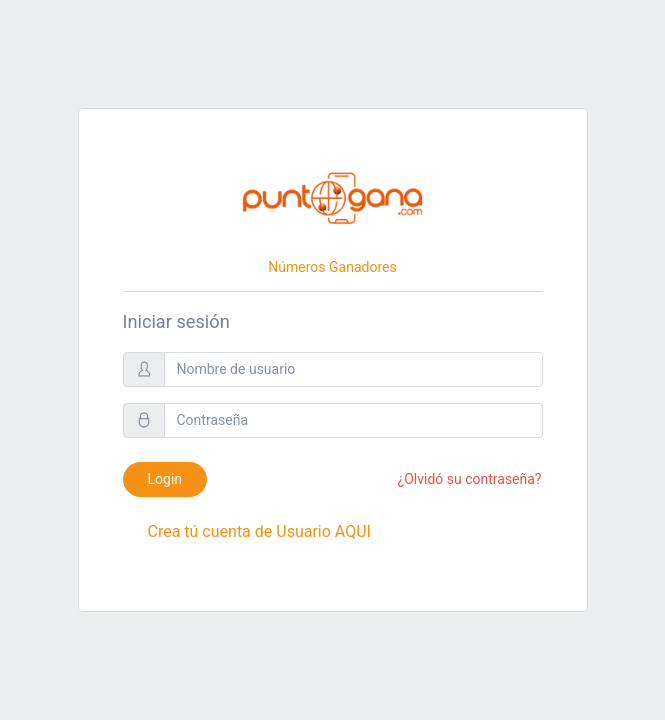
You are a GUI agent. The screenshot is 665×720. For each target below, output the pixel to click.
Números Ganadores (332, 267)
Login (165, 479)
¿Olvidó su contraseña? (470, 479)
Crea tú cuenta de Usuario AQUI (259, 531)
